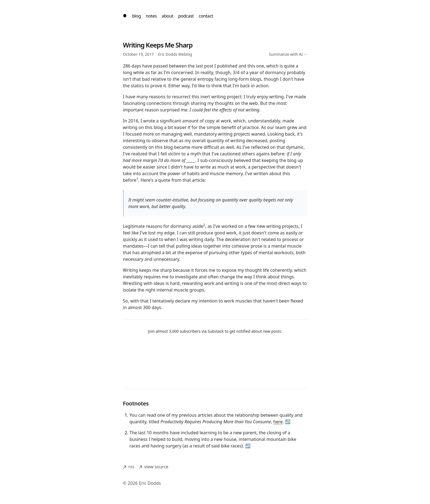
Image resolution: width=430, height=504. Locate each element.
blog (137, 16)
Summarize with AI (288, 54)
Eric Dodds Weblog (175, 54)
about (168, 16)
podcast (186, 16)
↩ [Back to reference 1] (288, 422)
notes (151, 16)
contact (206, 16)
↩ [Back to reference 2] (248, 446)
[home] (125, 16)
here (278, 422)
